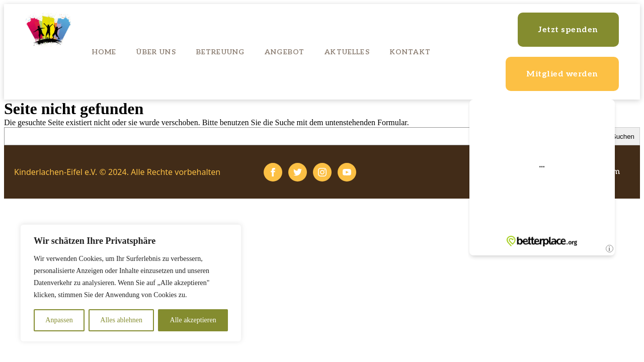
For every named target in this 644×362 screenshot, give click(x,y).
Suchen (623, 137)
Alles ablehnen (121, 320)
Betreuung (220, 52)
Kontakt (410, 52)
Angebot (285, 52)
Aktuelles (347, 52)
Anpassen (59, 320)
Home (104, 52)
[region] (131, 283)
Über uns (156, 52)
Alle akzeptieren (193, 320)
